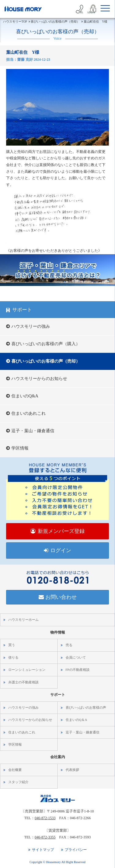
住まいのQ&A (25, 396)
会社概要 (15, 770)
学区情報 (20, 448)
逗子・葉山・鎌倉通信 (33, 431)
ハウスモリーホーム (23, 620)
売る (69, 645)
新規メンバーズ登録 (61, 531)
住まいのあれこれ (29, 413)
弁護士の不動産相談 (23, 682)
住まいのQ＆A (77, 720)
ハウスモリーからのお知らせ (39, 378)
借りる (13, 657)
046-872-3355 (45, 837)
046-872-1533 (45, 818)
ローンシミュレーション (27, 670)
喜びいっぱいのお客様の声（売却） (46, 361)
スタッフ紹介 (18, 782)
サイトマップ (43, 850)
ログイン (61, 550)
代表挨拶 (72, 770)
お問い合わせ (61, 597)
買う (12, 645)
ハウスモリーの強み (31, 326)
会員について (76, 657)
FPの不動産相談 (78, 670)
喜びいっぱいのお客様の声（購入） (46, 344)
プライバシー (76, 850)
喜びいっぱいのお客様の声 (86, 707)
